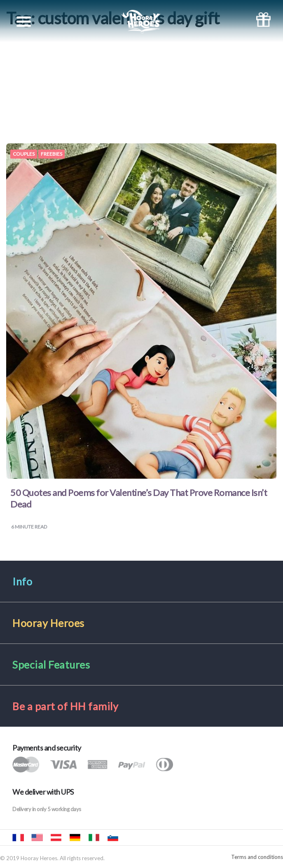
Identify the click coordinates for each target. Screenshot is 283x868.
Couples (24, 154)
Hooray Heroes (37, 838)
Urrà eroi (94, 838)
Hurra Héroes (132, 838)
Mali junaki (113, 838)
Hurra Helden (56, 838)
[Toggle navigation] (24, 22)
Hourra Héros (18, 838)
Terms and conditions (257, 857)
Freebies (51, 154)
